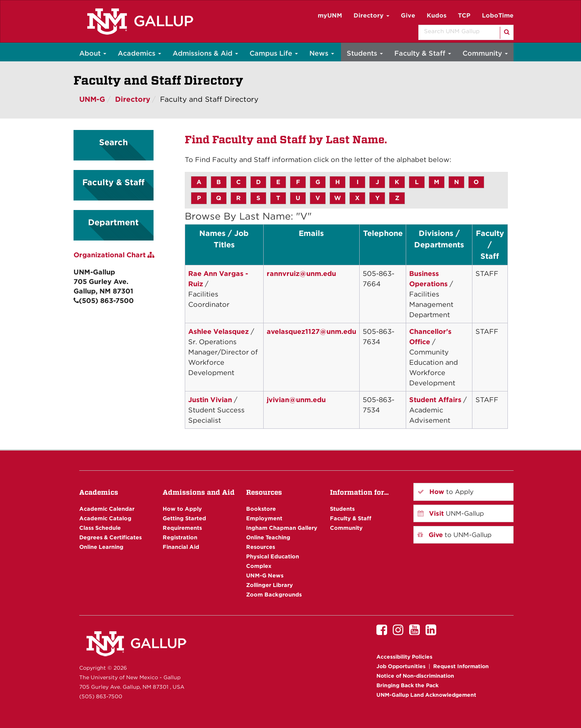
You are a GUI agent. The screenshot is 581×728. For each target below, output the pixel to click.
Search (114, 142)
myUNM (330, 15)
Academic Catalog (105, 518)
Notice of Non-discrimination (415, 676)
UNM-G (92, 99)
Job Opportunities (401, 666)
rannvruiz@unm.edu (301, 273)
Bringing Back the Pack (407, 685)
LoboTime (498, 15)
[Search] (506, 33)
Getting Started (184, 518)
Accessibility (404, 657)
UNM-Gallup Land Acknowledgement (426, 695)
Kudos (437, 15)
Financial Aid (181, 547)
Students (365, 53)
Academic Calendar (107, 509)
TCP (464, 15)
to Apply (446, 492)
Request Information (461, 666)
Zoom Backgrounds (274, 594)
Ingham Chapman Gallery (282, 528)
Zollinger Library (270, 585)
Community (485, 53)
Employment (264, 518)
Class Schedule (100, 528)
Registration (180, 537)
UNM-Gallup (451, 513)
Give (408, 15)
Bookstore (261, 509)
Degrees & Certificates (110, 537)
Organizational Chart (114, 255)
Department (113, 222)
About (93, 53)
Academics (139, 53)
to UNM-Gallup (455, 535)
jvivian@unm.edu (296, 400)
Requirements (182, 528)
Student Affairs (435, 400)
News (322, 53)
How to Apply (182, 509)
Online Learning (101, 547)
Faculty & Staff (423, 53)
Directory (371, 15)
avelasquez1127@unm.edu (311, 331)
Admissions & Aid (205, 53)
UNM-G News (265, 575)
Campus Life (274, 53)
